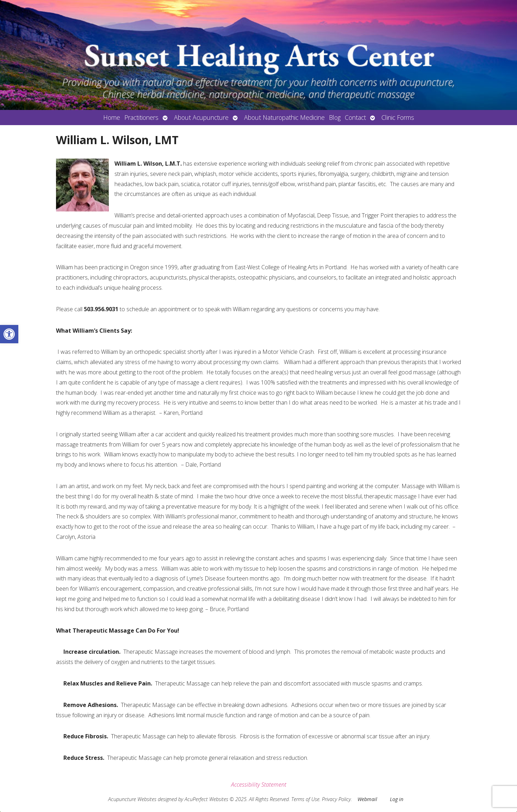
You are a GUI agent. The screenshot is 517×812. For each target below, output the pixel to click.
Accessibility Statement (259, 785)
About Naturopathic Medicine (284, 117)
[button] (9, 334)
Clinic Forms (398, 117)
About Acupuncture (201, 117)
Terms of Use (305, 799)
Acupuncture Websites (132, 799)
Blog (335, 117)
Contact (355, 117)
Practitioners (141, 117)
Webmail (367, 799)
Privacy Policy (336, 799)
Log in (397, 799)
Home (112, 117)
